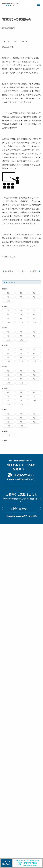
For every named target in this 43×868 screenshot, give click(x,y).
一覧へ (23, 273)
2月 (21, 295)
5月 (21, 299)
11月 (21, 324)
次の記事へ (34, 273)
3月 (35, 295)
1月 (8, 295)
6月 (35, 299)
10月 (8, 324)
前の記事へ (9, 273)
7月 (8, 320)
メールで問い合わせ (6, 863)
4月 (8, 299)
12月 (8, 303)
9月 (35, 320)
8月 (21, 320)
